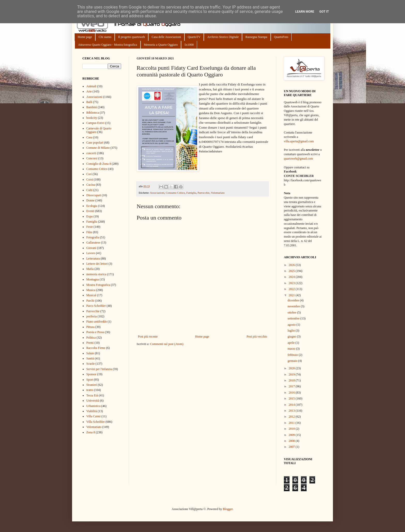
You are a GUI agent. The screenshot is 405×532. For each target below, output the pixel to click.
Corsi (90, 179)
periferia (92, 316)
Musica (91, 290)
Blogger (228, 509)
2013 (292, 411)
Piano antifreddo (97, 322)
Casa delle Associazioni (166, 37)
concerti (91, 153)
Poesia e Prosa (95, 332)
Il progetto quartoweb (131, 37)
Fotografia (93, 237)
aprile (291, 343)
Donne (90, 200)
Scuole (91, 364)
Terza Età (92, 395)
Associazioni (157, 193)
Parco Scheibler (96, 306)
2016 (292, 393)
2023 (292, 283)
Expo (89, 216)
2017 (292, 386)
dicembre (294, 300)
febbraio (293, 355)
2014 (292, 405)
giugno (292, 337)
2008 (292, 441)
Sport (90, 380)
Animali (91, 86)
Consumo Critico (175, 193)
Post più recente (148, 337)
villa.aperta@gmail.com (299, 141)
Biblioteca (93, 113)
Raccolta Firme (96, 348)
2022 (292, 289)
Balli (89, 102)
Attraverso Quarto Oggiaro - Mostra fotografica (108, 45)
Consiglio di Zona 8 (99, 164)
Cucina (91, 185)
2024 (292, 277)
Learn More (305, 12)
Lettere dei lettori (97, 264)
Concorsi (92, 158)
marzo (292, 349)
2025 (292, 271)
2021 (292, 295)
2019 (292, 374)
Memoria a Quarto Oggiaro (161, 45)
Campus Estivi (95, 123)
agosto (292, 325)
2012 (292, 417)
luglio (291, 331)
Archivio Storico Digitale (223, 37)
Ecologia (92, 206)
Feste (89, 227)
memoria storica (96, 274)
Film (89, 232)
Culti (89, 190)
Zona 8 (91, 432)
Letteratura (93, 259)
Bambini (92, 107)
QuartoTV (194, 37)
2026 (292, 265)
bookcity (92, 118)
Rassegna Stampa (256, 37)
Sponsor (91, 374)
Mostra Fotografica (98, 285)
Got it (324, 12)
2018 (292, 380)
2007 (292, 447)
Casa (89, 137)
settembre (294, 318)
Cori (89, 174)
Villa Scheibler (96, 422)
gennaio (293, 361)
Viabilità (92, 411)
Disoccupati (94, 195)
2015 (292, 398)
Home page (85, 37)
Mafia (90, 269)
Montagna (93, 279)
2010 (292, 429)
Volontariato (218, 193)
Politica (91, 338)
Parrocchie (204, 193)
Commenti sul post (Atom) (167, 344)
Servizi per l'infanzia (99, 369)
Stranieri (92, 385)
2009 (292, 435)
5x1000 (189, 45)
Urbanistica (93, 406)
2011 (292, 423)
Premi (90, 343)
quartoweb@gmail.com (298, 159)
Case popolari (95, 143)
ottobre (292, 312)
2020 (292, 368)
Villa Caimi (94, 416)
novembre (294, 306)
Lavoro (91, 253)
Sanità (90, 358)
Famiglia (191, 193)
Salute (90, 353)
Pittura (90, 327)
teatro (90, 390)
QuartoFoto (281, 37)
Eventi (90, 211)
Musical (91, 295)
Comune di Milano (98, 148)
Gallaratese (93, 242)
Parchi (90, 301)
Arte (89, 91)
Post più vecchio (257, 337)
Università (93, 401)
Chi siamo (105, 37)
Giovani (91, 248)
